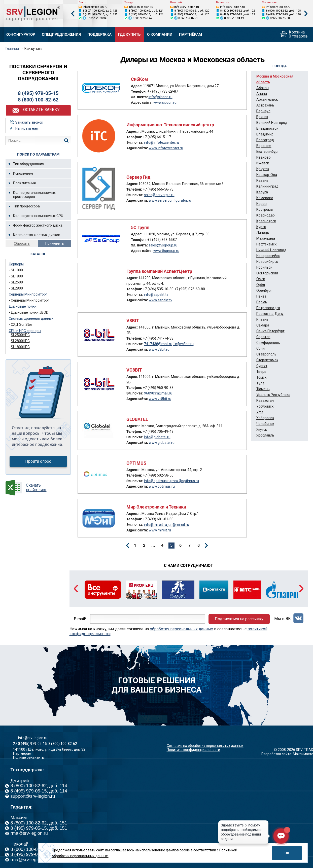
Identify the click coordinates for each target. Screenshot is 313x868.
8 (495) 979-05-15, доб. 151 (39, 828)
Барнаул (263, 111)
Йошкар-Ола (267, 175)
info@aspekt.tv (156, 295)
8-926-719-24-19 (234, 18)
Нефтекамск (266, 244)
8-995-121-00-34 (96, 18)
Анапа (262, 94)
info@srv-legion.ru (95, 7)
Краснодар (266, 215)
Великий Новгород (272, 123)
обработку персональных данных (181, 629)
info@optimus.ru (157, 481)
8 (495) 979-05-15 (38, 93)
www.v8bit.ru (159, 349)
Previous (73, 14)
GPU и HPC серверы (25, 331)
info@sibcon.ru (161, 97)
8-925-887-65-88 (280, 18)
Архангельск (267, 99)
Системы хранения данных (31, 318)
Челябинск (265, 424)
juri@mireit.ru (178, 525)
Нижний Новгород (271, 250)
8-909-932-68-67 (142, 18)
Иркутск (263, 169)
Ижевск (263, 163)
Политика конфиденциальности (193, 750)
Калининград (267, 186)
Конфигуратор (20, 35)
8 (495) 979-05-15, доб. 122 (237, 14)
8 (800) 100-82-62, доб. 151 (39, 823)
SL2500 (17, 282)
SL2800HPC (20, 341)
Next (306, 14)
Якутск (262, 429)
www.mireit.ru (160, 530)
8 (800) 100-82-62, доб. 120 (192, 11)
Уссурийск (265, 406)
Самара (263, 325)
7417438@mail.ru (158, 344)
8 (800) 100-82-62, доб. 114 (39, 786)
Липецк (263, 233)
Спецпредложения (61, 35)
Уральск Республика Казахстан (273, 398)
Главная (12, 49)
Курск (261, 227)
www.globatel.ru (162, 443)
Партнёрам (190, 35)
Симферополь (268, 343)
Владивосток (267, 128)
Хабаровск (265, 418)
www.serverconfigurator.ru (170, 200)
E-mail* (80, 619)
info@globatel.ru (157, 437)
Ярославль (265, 435)
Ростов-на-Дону (270, 314)
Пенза (261, 296)
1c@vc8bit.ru (183, 344)
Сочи (260, 348)
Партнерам (22, 753)
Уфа (260, 412)
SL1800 (17, 276)
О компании (160, 35)
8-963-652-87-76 (188, 18)
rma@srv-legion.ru (29, 833)
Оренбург (264, 291)
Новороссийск (268, 256)
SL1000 (17, 270)
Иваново (264, 157)
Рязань (262, 319)
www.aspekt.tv (161, 300)
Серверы (16, 264)
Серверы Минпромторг (28, 294)
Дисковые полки (23, 306)
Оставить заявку (41, 110)
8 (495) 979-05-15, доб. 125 (100, 14)
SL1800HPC (20, 347)
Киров (262, 204)
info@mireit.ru (155, 525)
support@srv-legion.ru (33, 796)
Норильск (264, 267)
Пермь (262, 302)
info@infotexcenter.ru (162, 142)
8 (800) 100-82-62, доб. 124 (146, 11)
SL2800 (17, 288)
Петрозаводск (268, 308)
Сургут (262, 366)
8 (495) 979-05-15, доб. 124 (146, 14)
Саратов (263, 337)
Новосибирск (267, 262)
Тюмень (263, 389)
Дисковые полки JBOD (30, 312)
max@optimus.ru (185, 481)
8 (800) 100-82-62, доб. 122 (237, 11)
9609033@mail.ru (158, 393)
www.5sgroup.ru (166, 251)
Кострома (265, 209)
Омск (261, 279)
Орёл (261, 285)
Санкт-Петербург (270, 331)
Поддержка (99, 35)
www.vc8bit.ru (160, 399)
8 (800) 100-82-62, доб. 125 (100, 11)
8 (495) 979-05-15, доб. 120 (192, 14)
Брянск (262, 117)
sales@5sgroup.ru (163, 245)
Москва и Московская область (275, 79)
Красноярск (266, 221)
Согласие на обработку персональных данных (205, 746)
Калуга (262, 192)
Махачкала (266, 238)
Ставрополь (266, 354)
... (153, 545)
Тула (260, 383)
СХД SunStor (22, 324)
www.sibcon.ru (165, 102)
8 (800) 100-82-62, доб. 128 (283, 11)
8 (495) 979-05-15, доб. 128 (283, 14)
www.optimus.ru (162, 486)
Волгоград (265, 140)
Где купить (129, 35)
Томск (261, 377)
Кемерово (265, 198)
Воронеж (264, 146)
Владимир (265, 134)
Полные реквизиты (29, 757)
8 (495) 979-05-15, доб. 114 (39, 791)
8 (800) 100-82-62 (38, 100)
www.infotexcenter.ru (166, 148)
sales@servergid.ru (159, 195)
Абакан (263, 88)
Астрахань (265, 105)
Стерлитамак (267, 360)
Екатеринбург (268, 152)
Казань (262, 180)
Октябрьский (267, 273)
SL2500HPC (20, 335)
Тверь (261, 372)
